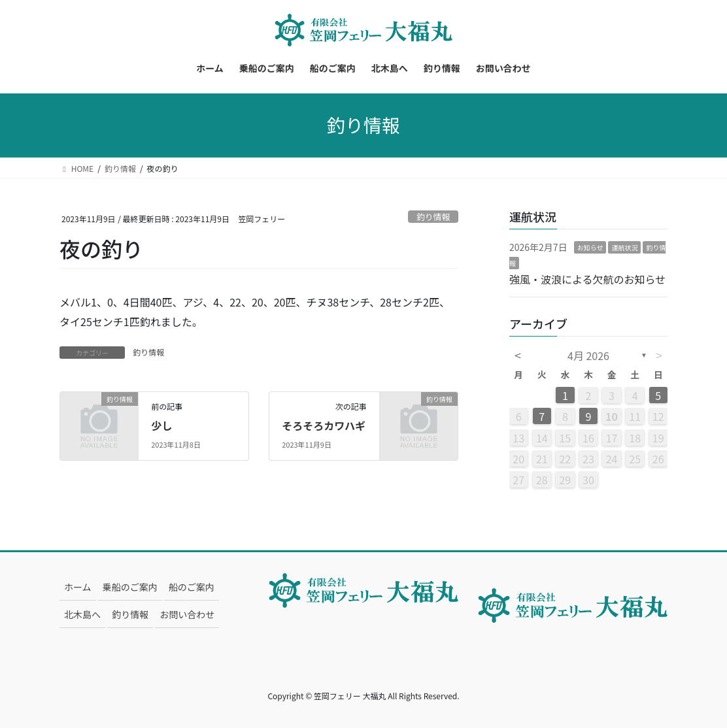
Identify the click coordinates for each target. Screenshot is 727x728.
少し (161, 425)
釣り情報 (433, 217)
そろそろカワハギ (324, 425)
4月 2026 (588, 356)
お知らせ (590, 247)
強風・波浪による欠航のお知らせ (587, 279)
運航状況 (624, 247)
